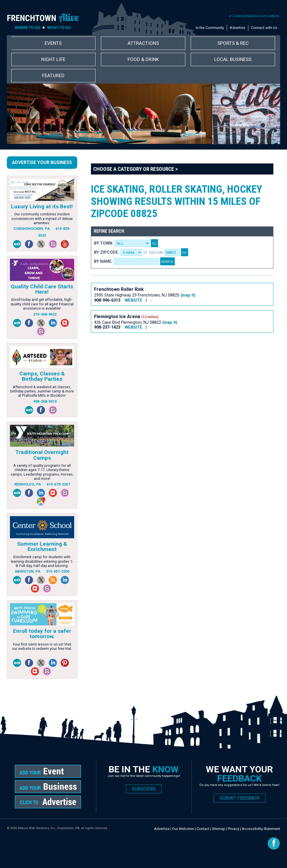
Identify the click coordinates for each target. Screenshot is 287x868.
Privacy (234, 829)
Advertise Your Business (42, 162)
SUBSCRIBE (144, 789)
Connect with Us (264, 28)
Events (53, 43)
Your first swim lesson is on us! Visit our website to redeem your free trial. (42, 646)
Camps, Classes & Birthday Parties (42, 376)
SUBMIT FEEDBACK (240, 798)
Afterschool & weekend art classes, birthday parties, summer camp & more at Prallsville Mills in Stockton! (42, 391)
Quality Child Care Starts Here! (42, 289)
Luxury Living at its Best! (42, 206)
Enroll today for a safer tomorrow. (42, 634)
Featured (53, 75)
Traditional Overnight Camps (42, 455)
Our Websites (183, 829)
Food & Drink (143, 59)
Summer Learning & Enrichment (42, 547)
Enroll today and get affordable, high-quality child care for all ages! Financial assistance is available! (42, 304)
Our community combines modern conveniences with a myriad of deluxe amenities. (42, 218)
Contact (203, 829)
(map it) (188, 295)
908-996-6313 (107, 300)
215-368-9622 (45, 314)
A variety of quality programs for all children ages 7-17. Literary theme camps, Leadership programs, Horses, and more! (42, 472)
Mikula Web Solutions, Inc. (37, 828)
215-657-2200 (58, 571)
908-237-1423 (107, 327)
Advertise (237, 28)
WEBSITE (134, 300)
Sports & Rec (233, 43)
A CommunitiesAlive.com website (254, 16)
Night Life (53, 59)
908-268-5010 (45, 401)
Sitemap (219, 829)
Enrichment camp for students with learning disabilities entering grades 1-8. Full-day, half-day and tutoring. (42, 561)
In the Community (210, 28)
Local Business (233, 59)
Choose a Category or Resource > (136, 169)
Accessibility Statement (261, 829)
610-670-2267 (58, 484)
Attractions (143, 43)
